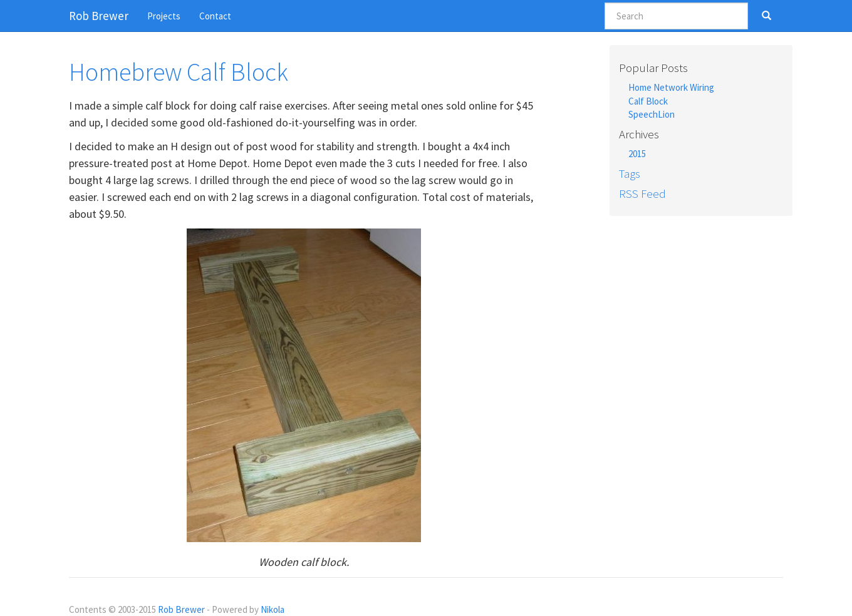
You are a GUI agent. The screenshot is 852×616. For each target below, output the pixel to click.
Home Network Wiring (671, 87)
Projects (164, 16)
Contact (215, 16)
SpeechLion (652, 114)
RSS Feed (642, 193)
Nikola (273, 609)
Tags (630, 173)
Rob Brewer (181, 609)
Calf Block (648, 101)
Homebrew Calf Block (179, 72)
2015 (637, 154)
